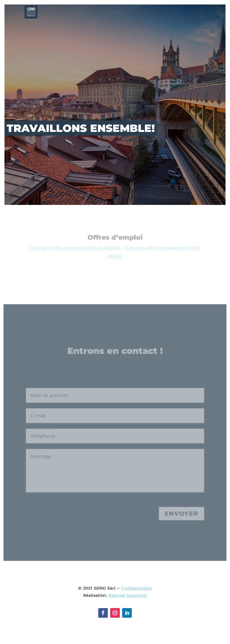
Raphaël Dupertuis (128, 595)
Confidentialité (136, 588)
